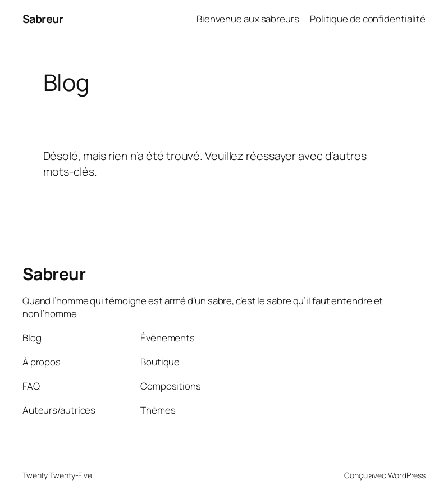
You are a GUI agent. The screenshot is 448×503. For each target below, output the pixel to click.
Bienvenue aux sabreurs (248, 19)
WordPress (407, 475)
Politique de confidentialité (368, 19)
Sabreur (43, 19)
